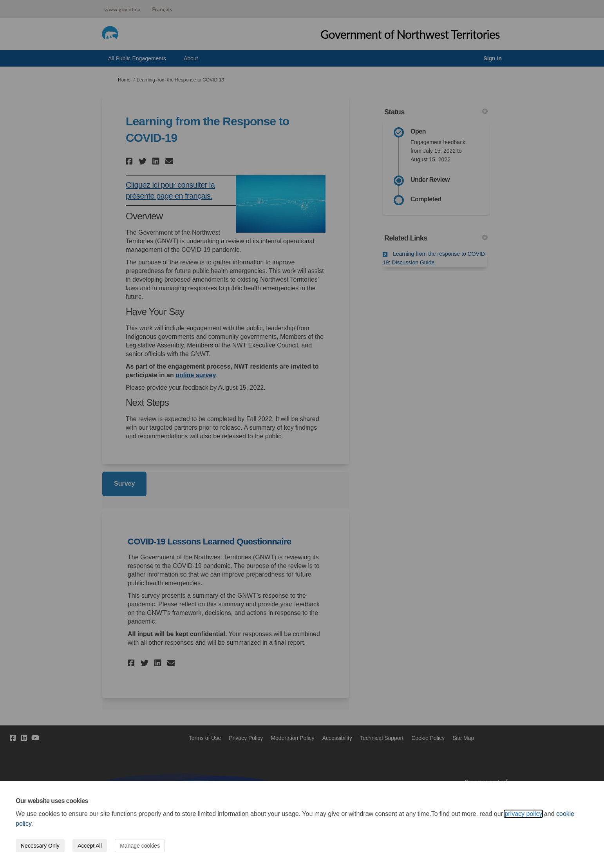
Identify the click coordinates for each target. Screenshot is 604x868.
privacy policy (523, 814)
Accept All (90, 846)
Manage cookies (140, 846)
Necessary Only (40, 846)
